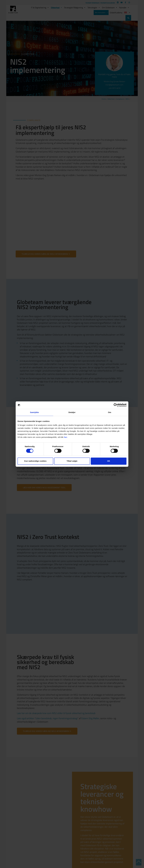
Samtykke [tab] (34, 412)
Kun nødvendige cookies (35, 461)
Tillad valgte (72, 461)
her (66, 437)
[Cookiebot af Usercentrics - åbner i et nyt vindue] (116, 405)
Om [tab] (110, 412)
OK (109, 461)
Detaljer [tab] (72, 412)
